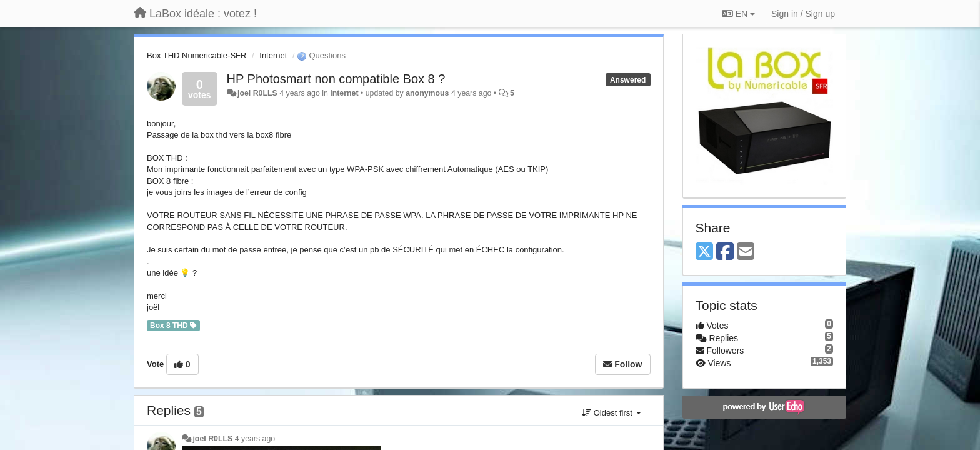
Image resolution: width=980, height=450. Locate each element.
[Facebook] (725, 252)
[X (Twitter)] (704, 252)
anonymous (427, 93)
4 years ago (255, 439)
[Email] (746, 252)
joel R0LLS (257, 93)
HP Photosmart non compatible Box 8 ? (336, 79)
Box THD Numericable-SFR (197, 55)
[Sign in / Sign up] (803, 14)
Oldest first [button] (611, 413)
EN (738, 14)
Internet (273, 55)
